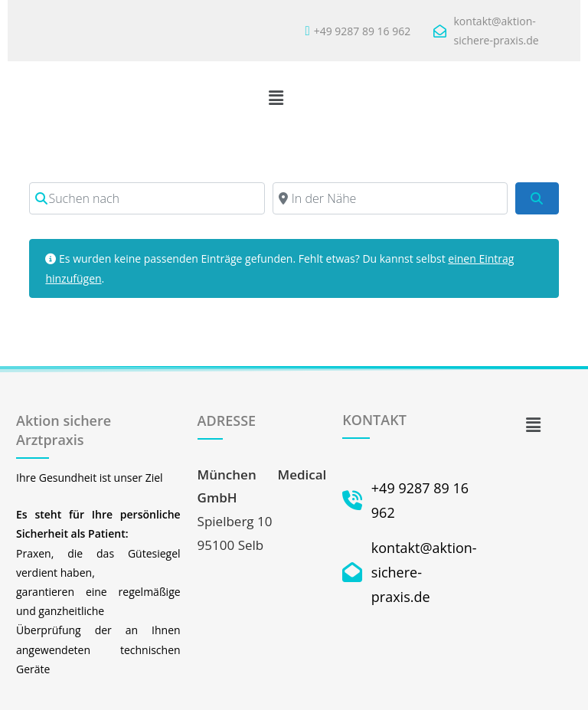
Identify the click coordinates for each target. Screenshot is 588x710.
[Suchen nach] (147, 198)
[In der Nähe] (390, 198)
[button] (276, 97)
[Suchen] (537, 198)
